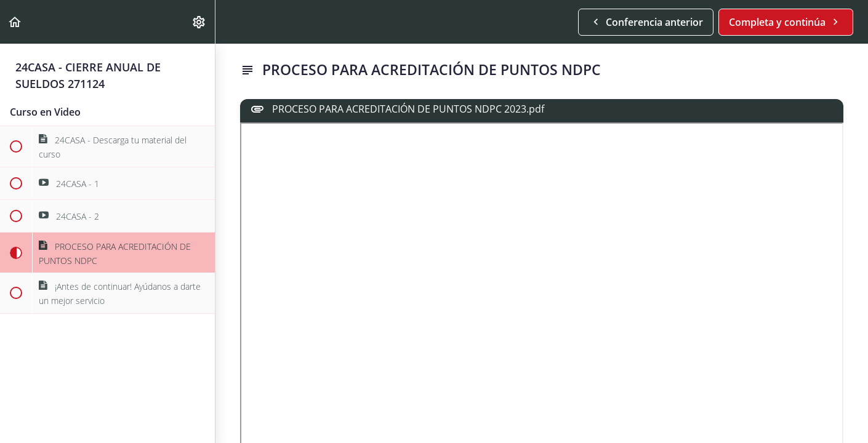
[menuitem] (199, 22)
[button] (15, 22)
